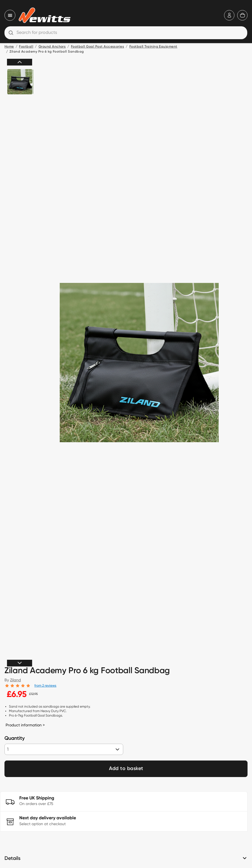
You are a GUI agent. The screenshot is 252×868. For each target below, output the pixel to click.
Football (26, 47)
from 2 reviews (45, 685)
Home (9, 47)
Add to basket (126, 769)
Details (12, 858)
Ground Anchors (52, 47)
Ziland (16, 680)
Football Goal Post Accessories (98, 47)
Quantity (15, 738)
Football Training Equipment (153, 47)
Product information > (25, 725)
